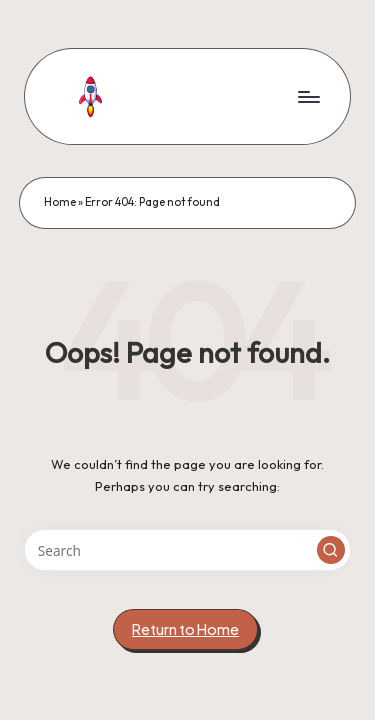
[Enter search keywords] (187, 550)
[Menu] (308, 96)
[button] (331, 550)
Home (60, 202)
